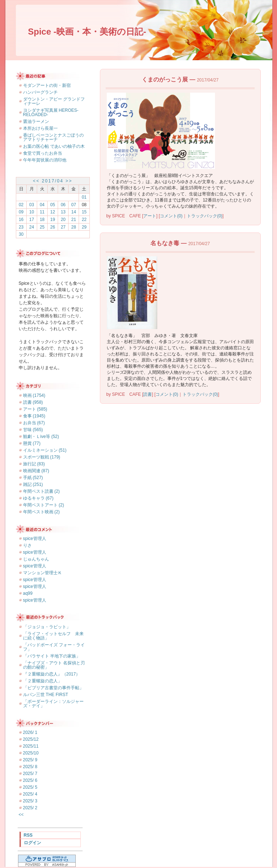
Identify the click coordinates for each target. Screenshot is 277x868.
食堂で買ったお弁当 (43, 153)
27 (63, 227)
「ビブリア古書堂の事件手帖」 (53, 688)
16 (21, 220)
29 (84, 227)
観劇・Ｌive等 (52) (41, 437)
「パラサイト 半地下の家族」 (52, 656)
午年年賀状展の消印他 (45, 160)
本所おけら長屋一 (40, 128)
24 (32, 227)
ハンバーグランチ (40, 92)
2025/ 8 (30, 767)
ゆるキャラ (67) (38, 498)
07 (74, 205)
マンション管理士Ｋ (43, 573)
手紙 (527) (33, 478)
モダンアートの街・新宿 (47, 85)
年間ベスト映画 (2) (41, 512)
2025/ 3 (30, 801)
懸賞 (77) (32, 443)
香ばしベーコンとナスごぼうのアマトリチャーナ (53, 137)
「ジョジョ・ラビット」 (47, 627)
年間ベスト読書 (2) (41, 491)
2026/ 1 (30, 732)
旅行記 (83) (34, 464)
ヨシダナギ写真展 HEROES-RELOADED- (51, 112)
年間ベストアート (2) (44, 505)
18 (42, 220)
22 (84, 220)
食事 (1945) (34, 416)
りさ (27, 545)
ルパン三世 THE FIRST (46, 695)
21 (74, 220)
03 (32, 205)
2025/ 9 (30, 760)
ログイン (32, 843)
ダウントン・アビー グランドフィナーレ (54, 101)
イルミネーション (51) (45, 450)
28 (74, 227)
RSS (28, 835)
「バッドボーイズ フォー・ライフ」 (54, 647)
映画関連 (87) (36, 471)
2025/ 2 (30, 808)
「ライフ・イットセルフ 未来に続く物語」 (53, 636)
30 (21, 234)
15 (84, 212)
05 (52, 205)
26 (52, 227)
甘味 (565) (33, 430)
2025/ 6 (30, 780)
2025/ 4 (30, 794)
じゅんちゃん (36, 559)
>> (69, 181)
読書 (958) (33, 402)
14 (74, 212)
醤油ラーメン (36, 121)
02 (21, 205)
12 (52, 212)
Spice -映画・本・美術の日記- (87, 32)
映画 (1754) (34, 395)
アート (150, 216)
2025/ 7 (30, 774)
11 (42, 212)
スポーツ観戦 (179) (42, 457)
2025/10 (31, 753)
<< (36, 181)
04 (42, 205)
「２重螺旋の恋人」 (43, 681)
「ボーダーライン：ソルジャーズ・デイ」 (53, 704)
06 (63, 205)
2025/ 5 (30, 787)
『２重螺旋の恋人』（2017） (52, 674)
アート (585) (35, 409)
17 (32, 220)
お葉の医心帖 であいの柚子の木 (54, 146)
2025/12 (31, 739)
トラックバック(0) (205, 216)
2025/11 (31, 746)
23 (21, 227)
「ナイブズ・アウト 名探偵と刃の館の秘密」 (54, 665)
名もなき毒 (165, 243)
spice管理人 (35, 539)
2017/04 (53, 181)
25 (42, 227)
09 (21, 212)
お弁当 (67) (34, 423)
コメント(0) (171, 216)
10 (32, 212)
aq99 (28, 593)
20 (63, 220)
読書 (148, 394)
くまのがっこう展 (165, 79)
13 (63, 212)
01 (84, 197)
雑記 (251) (33, 484)
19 (52, 220)
